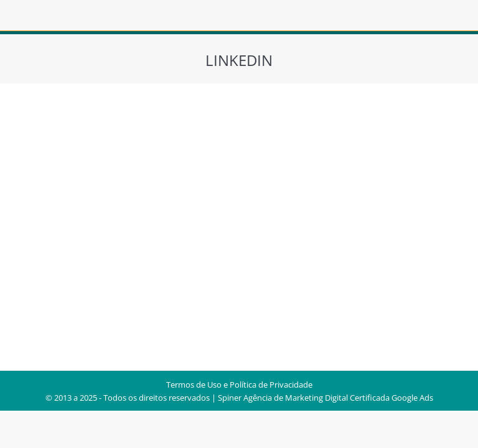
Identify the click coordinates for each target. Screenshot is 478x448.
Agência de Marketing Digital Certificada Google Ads (338, 398)
